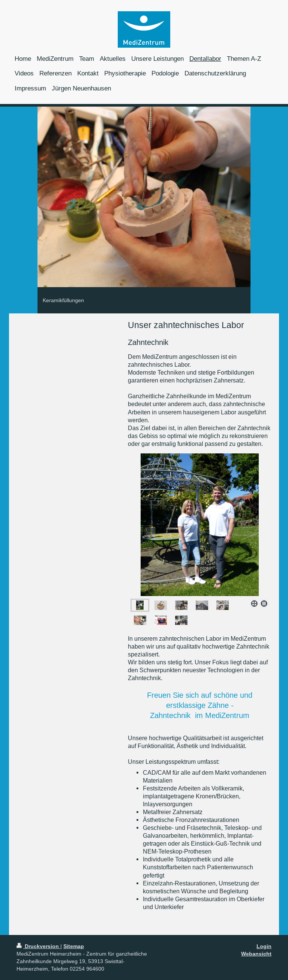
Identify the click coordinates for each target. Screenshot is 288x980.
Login (264, 946)
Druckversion (38, 946)
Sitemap (74, 946)
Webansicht (256, 954)
